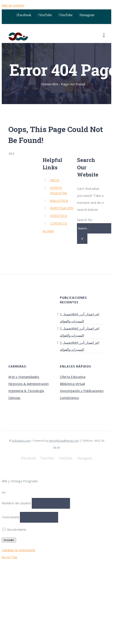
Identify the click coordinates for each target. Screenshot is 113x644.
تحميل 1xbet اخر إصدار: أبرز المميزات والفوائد (80, 318)
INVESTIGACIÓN (62, 208)
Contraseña (10, 517)
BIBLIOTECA (59, 201)
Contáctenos (69, 398)
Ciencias (14, 398)
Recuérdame (14, 529)
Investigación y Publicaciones (82, 391)
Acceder (48, 231)
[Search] (82, 239)
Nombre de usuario (16, 503)
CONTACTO (59, 223)
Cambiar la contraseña (18, 550)
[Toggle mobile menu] (104, 35)
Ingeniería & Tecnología (26, 391)
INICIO (55, 180)
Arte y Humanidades (24, 377)
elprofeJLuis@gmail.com (64, 441)
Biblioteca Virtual (72, 384)
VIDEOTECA (58, 216)
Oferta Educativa (73, 377)
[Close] (4, 493)
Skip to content (13, 5)
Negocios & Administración (29, 384)
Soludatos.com (21, 441)
